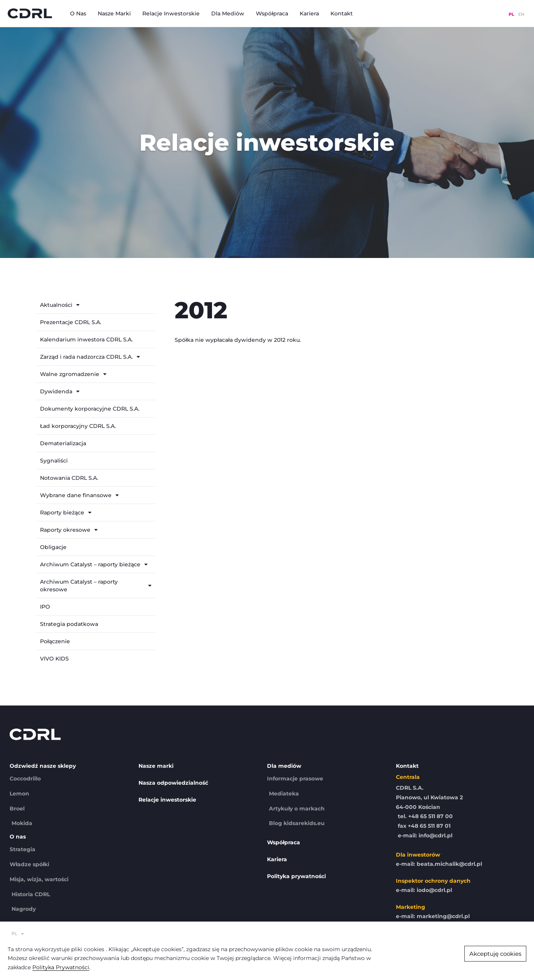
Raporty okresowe (69, 530)
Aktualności (60, 305)
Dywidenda (60, 391)
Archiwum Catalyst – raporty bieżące (94, 564)
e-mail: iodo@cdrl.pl (424, 890)
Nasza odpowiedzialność (173, 783)
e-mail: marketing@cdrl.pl (433, 916)
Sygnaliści (54, 461)
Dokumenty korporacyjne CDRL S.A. (90, 409)
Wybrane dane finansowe (79, 495)
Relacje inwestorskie (171, 13)
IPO (45, 607)
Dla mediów (228, 13)
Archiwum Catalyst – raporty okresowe (96, 586)
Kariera (309, 13)
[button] (495, 954)
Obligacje (53, 547)
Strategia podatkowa (69, 624)
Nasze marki (114, 13)
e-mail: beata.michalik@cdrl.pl (439, 864)
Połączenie (55, 641)
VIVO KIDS (54, 659)
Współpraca (272, 13)
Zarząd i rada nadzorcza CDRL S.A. (90, 357)
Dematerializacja (63, 443)
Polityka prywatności (296, 876)
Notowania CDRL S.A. (69, 478)
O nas (78, 13)
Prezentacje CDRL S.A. (71, 322)
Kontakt (342, 13)
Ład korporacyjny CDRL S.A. (78, 426)
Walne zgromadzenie (73, 374)
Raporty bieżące (66, 512)
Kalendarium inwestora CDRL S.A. (86, 339)
